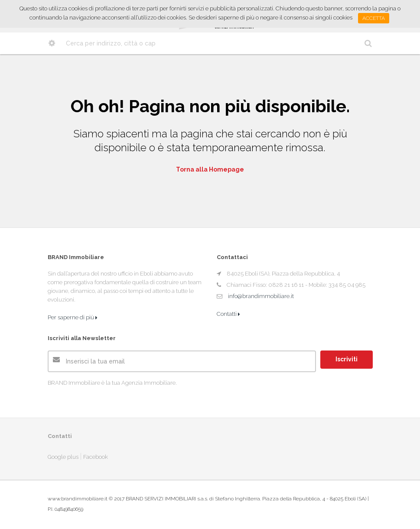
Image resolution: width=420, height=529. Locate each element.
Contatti (228, 314)
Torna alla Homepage (210, 169)
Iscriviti (347, 359)
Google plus (63, 457)
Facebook (96, 457)
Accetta (374, 18)
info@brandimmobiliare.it (261, 296)
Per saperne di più (73, 317)
